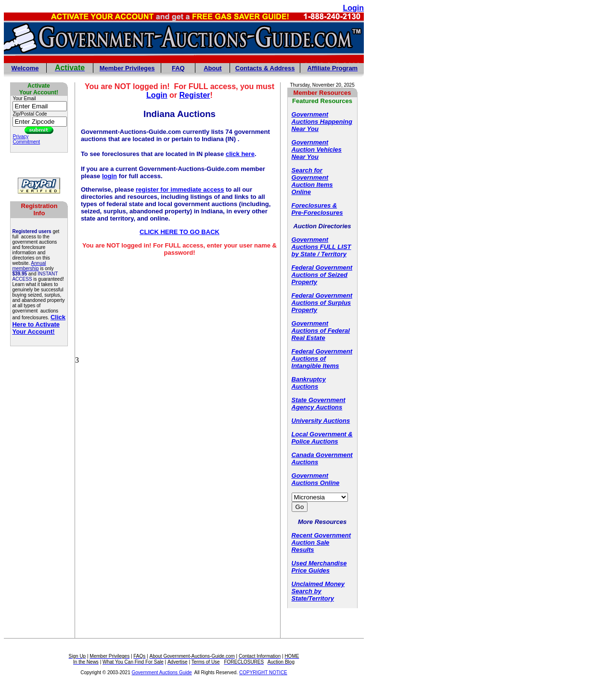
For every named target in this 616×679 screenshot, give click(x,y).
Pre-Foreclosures (317, 213)
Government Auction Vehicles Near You (317, 150)
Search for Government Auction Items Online (312, 181)
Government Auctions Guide (162, 672)
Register (195, 95)
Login (157, 95)
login (109, 176)
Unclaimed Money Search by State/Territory (318, 591)
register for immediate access (180, 189)
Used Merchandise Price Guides (319, 567)
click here (240, 154)
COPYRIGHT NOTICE (263, 672)
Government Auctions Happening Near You (322, 122)
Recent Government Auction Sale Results (321, 542)
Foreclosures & (314, 205)
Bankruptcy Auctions (309, 383)
